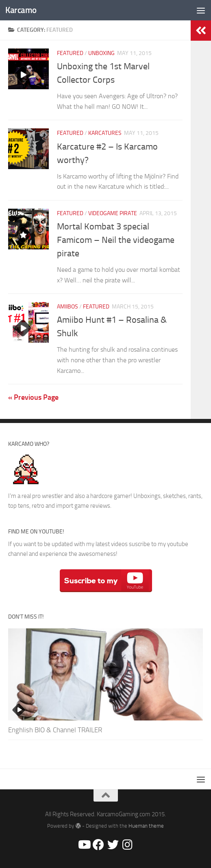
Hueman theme (146, 826)
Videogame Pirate (113, 213)
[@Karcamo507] (113, 845)
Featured (70, 53)
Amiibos (67, 307)
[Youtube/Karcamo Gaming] (84, 845)
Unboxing (101, 53)
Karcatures (105, 133)
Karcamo (21, 10)
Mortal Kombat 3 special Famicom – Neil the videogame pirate (116, 240)
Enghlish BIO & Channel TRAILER (55, 730)
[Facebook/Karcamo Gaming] (98, 845)
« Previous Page (33, 397)
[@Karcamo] (128, 845)
